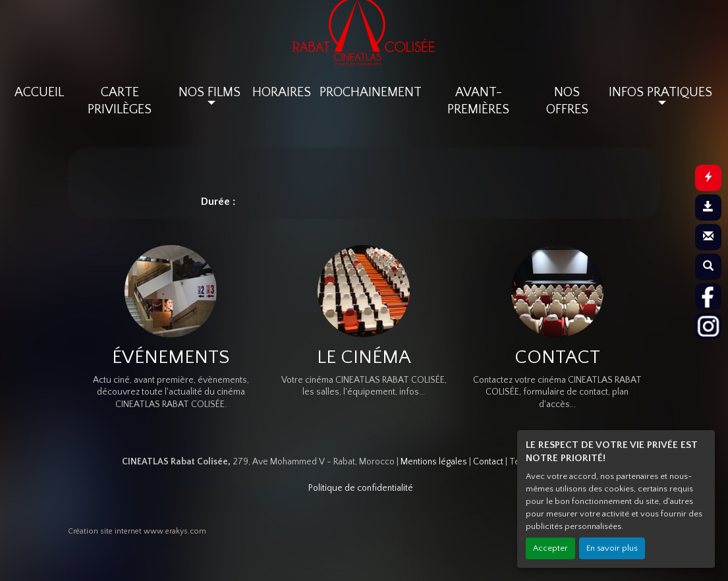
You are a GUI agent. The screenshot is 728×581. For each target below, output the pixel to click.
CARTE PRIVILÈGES (120, 101)
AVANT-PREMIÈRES (478, 101)
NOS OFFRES (567, 101)
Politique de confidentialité (361, 488)
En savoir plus (612, 548)
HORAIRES (282, 92)
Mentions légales (434, 462)
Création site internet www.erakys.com (137, 531)
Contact (488, 462)
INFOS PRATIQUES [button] (660, 92)
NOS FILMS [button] (210, 92)
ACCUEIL (39, 92)
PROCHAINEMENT (371, 92)
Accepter (550, 548)
